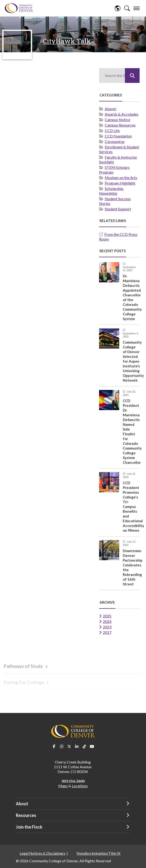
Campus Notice (117, 120)
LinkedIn (77, 746)
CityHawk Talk (67, 41)
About (22, 804)
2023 (107, 627)
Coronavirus (115, 141)
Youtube (92, 746)
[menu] (137, 8)
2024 (107, 621)
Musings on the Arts (121, 178)
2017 (107, 632)
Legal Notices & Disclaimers (43, 853)
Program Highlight (120, 183)
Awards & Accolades (122, 114)
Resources (26, 815)
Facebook (54, 746)
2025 (107, 616)
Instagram (62, 746)
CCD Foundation (118, 136)
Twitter (69, 746)
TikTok (84, 746)
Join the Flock (29, 827)
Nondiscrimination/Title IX (98, 853)
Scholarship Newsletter (111, 191)
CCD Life (112, 130)
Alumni (110, 109)
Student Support (118, 209)
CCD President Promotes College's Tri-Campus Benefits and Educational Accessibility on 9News (133, 507)
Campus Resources (120, 125)
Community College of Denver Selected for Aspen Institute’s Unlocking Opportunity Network (133, 361)
